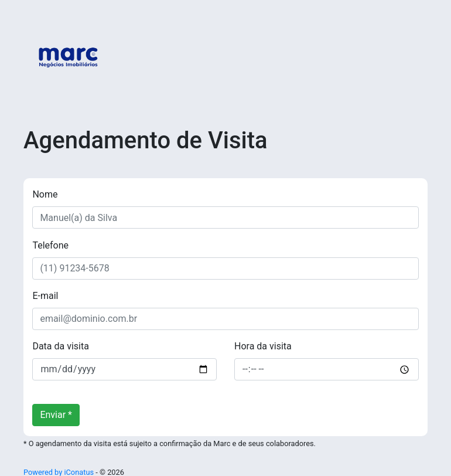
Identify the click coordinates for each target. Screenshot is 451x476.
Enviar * (56, 415)
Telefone (50, 245)
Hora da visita (263, 346)
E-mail (45, 296)
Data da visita (61, 346)
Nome (45, 194)
